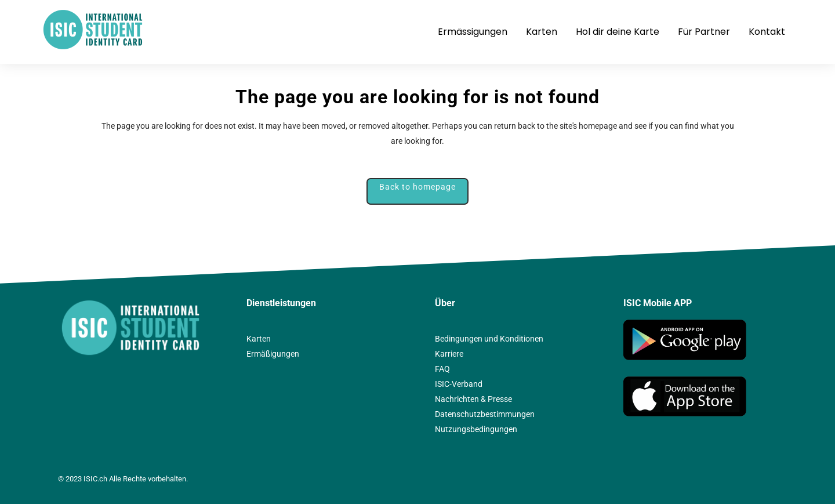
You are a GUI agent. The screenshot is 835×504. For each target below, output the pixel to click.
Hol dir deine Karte (618, 32)
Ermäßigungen (273, 354)
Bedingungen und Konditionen (489, 339)
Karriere (449, 354)
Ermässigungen (473, 32)
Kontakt (767, 32)
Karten (542, 32)
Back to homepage (418, 187)
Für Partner (704, 32)
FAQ (442, 369)
